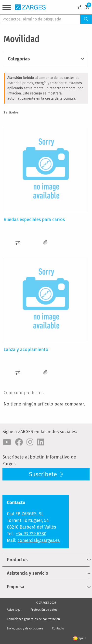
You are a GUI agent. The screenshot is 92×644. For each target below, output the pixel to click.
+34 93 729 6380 (31, 534)
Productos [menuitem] (17, 560)
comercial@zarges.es (39, 540)
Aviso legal (14, 610)
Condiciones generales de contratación (33, 619)
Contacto (58, 628)
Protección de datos (44, 610)
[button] (18, 243)
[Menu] (7, 8)
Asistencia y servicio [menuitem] (28, 573)
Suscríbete (44, 474)
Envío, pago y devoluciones (25, 628)
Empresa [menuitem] (16, 587)
